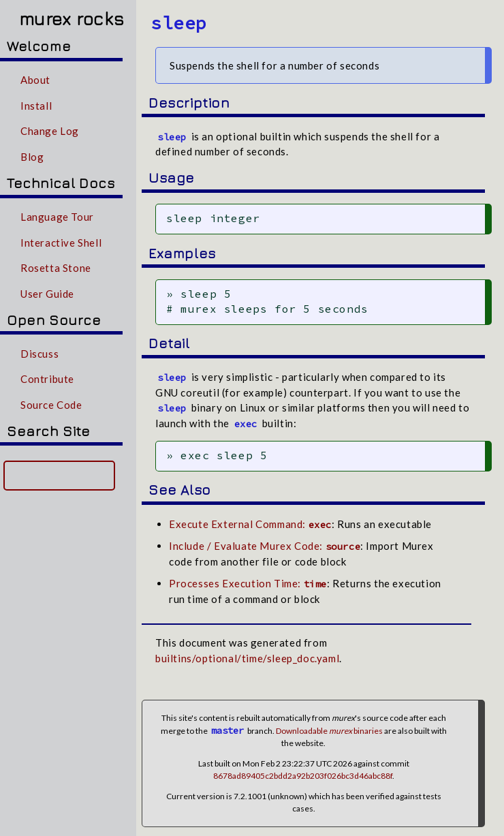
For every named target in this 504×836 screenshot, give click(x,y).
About (35, 80)
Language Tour (57, 217)
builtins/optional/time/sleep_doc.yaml (247, 653)
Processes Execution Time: (248, 578)
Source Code (51, 405)
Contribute (47, 379)
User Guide (47, 294)
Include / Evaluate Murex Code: (265, 541)
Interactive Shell (61, 243)
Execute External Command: (250, 519)
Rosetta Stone (56, 268)
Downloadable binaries (329, 726)
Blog (32, 157)
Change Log (50, 131)
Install (36, 106)
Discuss (40, 354)
